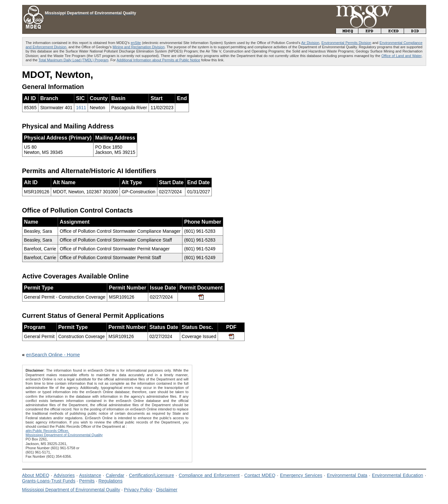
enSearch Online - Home (53, 355)
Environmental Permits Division (346, 43)
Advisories (64, 475)
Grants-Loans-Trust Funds (49, 481)
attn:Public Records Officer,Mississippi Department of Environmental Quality (64, 433)
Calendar (115, 475)
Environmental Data (347, 475)
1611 (81, 108)
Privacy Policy (138, 490)
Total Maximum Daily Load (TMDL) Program (73, 60)
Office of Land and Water (402, 56)
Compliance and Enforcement (209, 475)
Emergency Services (301, 475)
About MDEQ (36, 475)
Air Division (310, 43)
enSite (136, 43)
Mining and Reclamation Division (139, 47)
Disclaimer (167, 490)
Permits (87, 481)
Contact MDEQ (260, 475)
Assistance (90, 475)
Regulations (110, 481)
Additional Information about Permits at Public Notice (159, 60)
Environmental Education (398, 475)
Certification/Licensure (152, 475)
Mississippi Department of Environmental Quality (71, 490)
